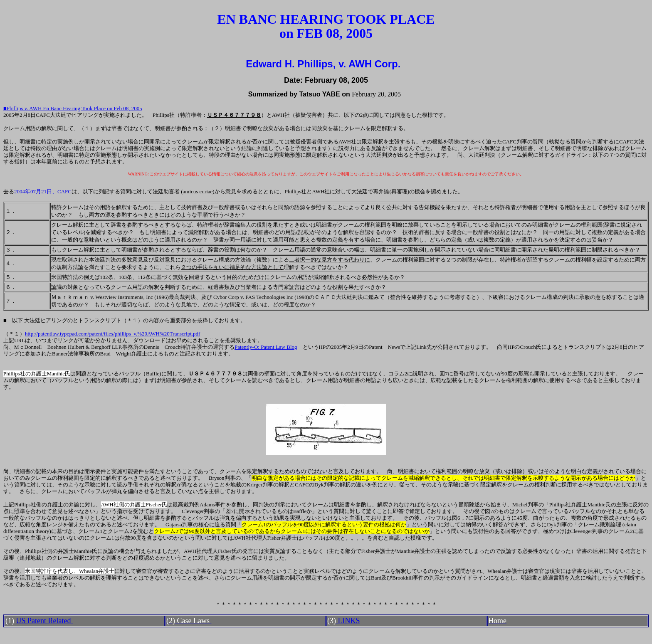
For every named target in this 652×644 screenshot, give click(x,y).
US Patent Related (44, 621)
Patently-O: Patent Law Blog (266, 347)
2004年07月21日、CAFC (43, 191)
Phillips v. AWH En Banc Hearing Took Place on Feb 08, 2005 (74, 108)
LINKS (348, 621)
